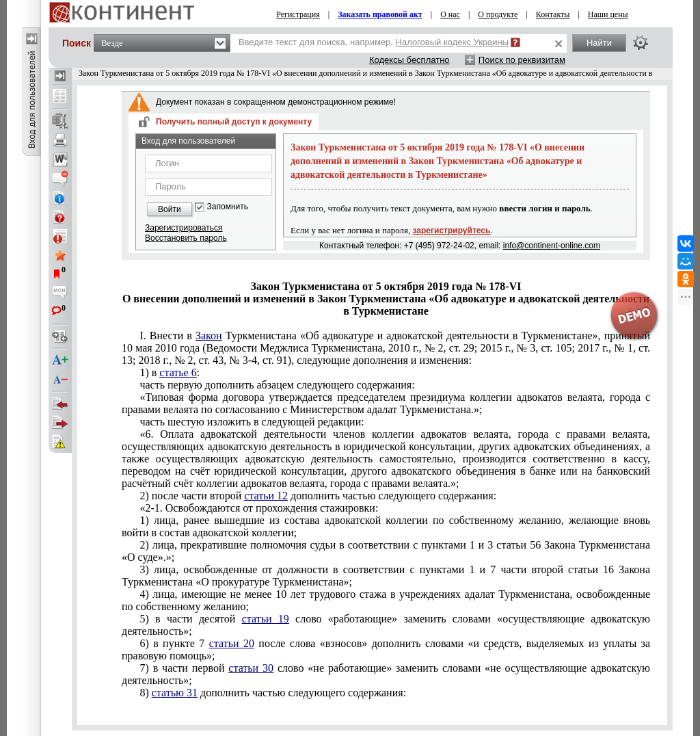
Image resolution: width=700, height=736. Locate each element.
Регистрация (298, 14)
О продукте (498, 14)
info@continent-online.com (552, 246)
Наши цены (608, 14)
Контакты (553, 14)
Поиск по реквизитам (522, 60)
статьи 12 (266, 496)
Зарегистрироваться (184, 228)
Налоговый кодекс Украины (453, 42)
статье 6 (178, 372)
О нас (450, 14)
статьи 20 (232, 643)
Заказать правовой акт (380, 14)
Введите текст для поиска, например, (374, 42)
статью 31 (175, 693)
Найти (599, 43)
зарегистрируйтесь (452, 231)
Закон (209, 336)
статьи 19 (266, 619)
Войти (170, 209)
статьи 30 (251, 668)
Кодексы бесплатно (409, 60)
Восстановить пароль (186, 238)
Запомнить (228, 207)
